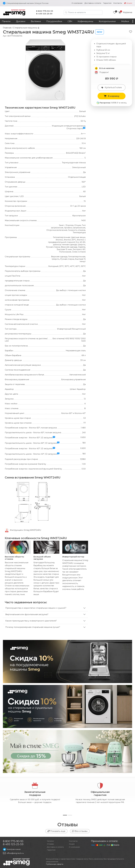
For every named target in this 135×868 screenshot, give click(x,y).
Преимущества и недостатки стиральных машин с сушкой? (36, 608)
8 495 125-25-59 (44, 14)
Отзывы (50, 844)
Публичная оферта (55, 864)
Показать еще (56, 831)
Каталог (50, 841)
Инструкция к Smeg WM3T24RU (26, 530)
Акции (129, 3)
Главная (7, 28)
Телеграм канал (12, 849)
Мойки (125, 21)
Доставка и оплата (93, 3)
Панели (6, 21)
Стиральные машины (26, 28)
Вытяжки (36, 21)
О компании (77, 3)
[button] (65, 815)
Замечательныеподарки (35, 793)
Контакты (118, 3)
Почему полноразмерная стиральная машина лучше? (33, 627)
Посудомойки (54, 21)
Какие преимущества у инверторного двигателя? (31, 621)
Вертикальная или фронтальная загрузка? (27, 614)
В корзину (111, 96)
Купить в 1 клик (111, 87)
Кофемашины (85, 21)
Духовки (21, 21)
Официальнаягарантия (100, 793)
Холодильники (107, 21)
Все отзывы (80, 831)
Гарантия (107, 3)
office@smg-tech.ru (15, 853)
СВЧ (70, 21)
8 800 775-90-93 (45, 11)
